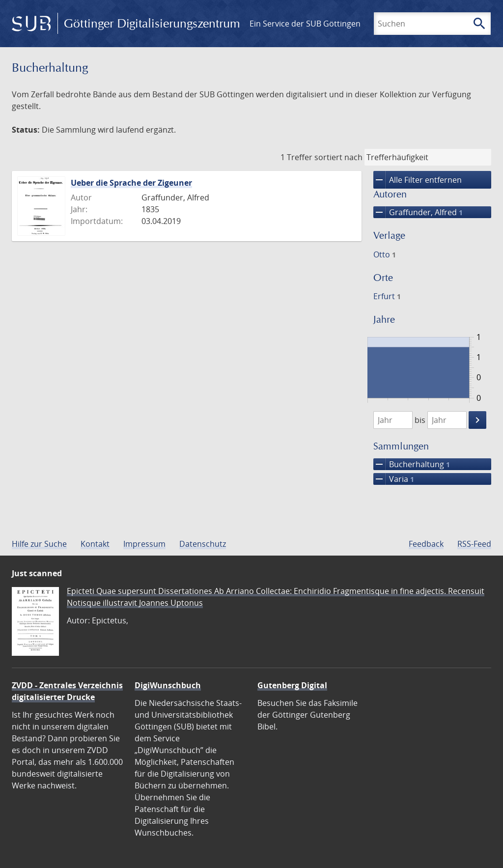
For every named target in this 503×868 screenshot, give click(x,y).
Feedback (426, 544)
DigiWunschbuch (168, 685)
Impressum (144, 544)
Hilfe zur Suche (39, 544)
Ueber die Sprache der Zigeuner (131, 183)
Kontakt (95, 544)
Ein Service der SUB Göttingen (305, 24)
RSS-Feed (474, 544)
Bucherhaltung (412, 464)
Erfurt (387, 296)
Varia (394, 479)
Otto (385, 254)
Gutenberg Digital (292, 685)
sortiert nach (338, 157)
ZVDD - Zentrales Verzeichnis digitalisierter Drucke (67, 691)
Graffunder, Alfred (418, 212)
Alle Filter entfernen (418, 180)
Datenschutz (203, 544)
